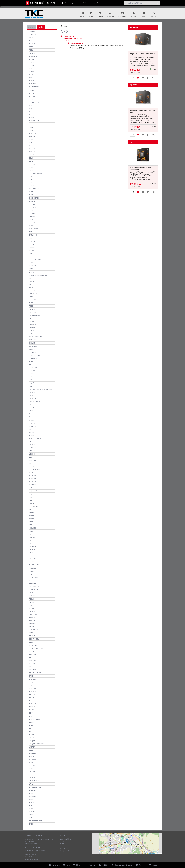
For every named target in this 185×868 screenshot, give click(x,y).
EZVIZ (31, 297)
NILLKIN (32, 519)
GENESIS (32, 328)
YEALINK (32, 809)
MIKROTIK (33, 485)
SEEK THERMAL (34, 639)
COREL (31, 210)
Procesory (72, 41)
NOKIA (31, 525)
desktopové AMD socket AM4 (81, 46)
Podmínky (144, 14)
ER (30, 278)
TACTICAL (32, 694)
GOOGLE (32, 349)
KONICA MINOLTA (35, 439)
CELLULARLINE (34, 189)
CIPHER (32, 192)
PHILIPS (32, 556)
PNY (30, 574)
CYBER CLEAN (34, 229)
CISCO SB (32, 201)
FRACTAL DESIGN (35, 315)
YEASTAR (32, 812)
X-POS (31, 806)
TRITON (32, 728)
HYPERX (32, 374)
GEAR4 (31, 321)
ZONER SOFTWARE (35, 821)
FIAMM (32, 303)
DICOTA (32, 244)
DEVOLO (32, 241)
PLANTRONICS (34, 565)
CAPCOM (32, 180)
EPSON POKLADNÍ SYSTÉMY (38, 275)
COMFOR (32, 204)
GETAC (31, 334)
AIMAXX (32, 72)
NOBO (31, 522)
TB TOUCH (33, 707)
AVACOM (32, 136)
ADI (30, 68)
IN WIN (32, 386)
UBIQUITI (32, 741)
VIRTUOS (32, 765)
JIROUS (32, 420)
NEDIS (31, 509)
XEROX (31, 799)
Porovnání (111, 14)
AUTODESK (33, 133)
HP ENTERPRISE (34, 368)
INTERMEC (33, 398)
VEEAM (32, 750)
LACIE (31, 442)
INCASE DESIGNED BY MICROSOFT (40, 389)
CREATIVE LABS (34, 216)
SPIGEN (32, 676)
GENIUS (32, 331)
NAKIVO (32, 497)
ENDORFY (32, 266)
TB (30, 701)
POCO (31, 580)
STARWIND (33, 679)
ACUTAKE (32, 59)
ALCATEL (32, 81)
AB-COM (32, 44)
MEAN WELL (33, 476)
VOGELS (32, 775)
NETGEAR (32, 513)
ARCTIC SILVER (34, 121)
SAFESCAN (33, 608)
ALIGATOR (33, 84)
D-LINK (31, 247)
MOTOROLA (33, 491)
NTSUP (31, 531)
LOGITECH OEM (34, 469)
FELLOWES (33, 300)
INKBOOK (32, 392)
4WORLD (32, 38)
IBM (30, 377)
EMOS (31, 263)
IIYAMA (32, 383)
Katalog (83, 14)
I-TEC (31, 411)
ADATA (31, 62)
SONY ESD (32, 670)
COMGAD (32, 207)
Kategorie (32, 27)
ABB (30, 41)
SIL (30, 658)
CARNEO (32, 183)
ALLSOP (32, 90)
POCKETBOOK (34, 577)
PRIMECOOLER (34, 590)
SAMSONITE (33, 614)
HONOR (32, 361)
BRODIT (32, 167)
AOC (31, 106)
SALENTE (32, 611)
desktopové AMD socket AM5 (103, 46)
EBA (30, 254)
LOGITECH (33, 466)
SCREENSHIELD (34, 630)
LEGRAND (32, 451)
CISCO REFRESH (34, 198)
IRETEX (31, 408)
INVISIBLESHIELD (35, 402)
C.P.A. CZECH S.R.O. (36, 173)
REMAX (32, 602)
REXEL (31, 605)
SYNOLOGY (33, 688)
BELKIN (32, 158)
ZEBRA (31, 818)
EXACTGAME (33, 294)
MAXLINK (32, 473)
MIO (31, 488)
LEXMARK (32, 460)
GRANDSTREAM (34, 355)
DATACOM (33, 232)
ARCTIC (32, 118)
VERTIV (32, 756)
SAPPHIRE (32, 624)
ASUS (31, 127)
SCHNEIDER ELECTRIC (36, 648)
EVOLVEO (32, 291)
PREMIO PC (33, 584)
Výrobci (41, 27)
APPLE (31, 115)
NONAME (32, 528)
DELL (31, 238)
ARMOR (32, 124)
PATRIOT (32, 553)
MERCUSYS (33, 479)
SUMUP (32, 682)
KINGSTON (33, 429)
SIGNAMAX (33, 654)
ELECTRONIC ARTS (35, 260)
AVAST (31, 139)
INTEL (31, 395)
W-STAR (32, 793)
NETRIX (32, 516)
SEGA (31, 642)
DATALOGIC (33, 235)
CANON (32, 176)
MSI (30, 494)
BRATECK (32, 164)
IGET (31, 380)
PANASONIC (33, 550)
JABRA (31, 414)
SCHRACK (32, 651)
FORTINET (32, 312)
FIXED (31, 306)
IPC (30, 405)
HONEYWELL (33, 358)
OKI (30, 543)
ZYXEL (31, 824)
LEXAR (31, 457)
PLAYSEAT (32, 571)
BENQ (31, 161)
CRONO (32, 220)
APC (30, 112)
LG (30, 463)
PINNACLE (33, 559)
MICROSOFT (33, 482)
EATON (31, 250)
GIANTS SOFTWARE (36, 337)
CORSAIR (32, 213)
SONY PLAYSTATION (36, 673)
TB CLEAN (32, 704)
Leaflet (149, 853)
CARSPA (32, 186)
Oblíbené (100, 14)
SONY (31, 667)
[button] (127, 841)
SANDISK (32, 621)
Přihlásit (86, 3)
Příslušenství (122, 14)
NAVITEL (32, 503)
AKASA (31, 78)
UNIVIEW (32, 747)
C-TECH (32, 226)
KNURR (32, 432)
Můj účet (134, 14)
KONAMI (32, 436)
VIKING (32, 762)
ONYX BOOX (33, 546)
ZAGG (31, 815)
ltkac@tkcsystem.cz (66, 851)
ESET (31, 284)
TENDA (31, 710)
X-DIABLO (32, 796)
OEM (31, 540)
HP (30, 365)
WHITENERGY (34, 790)
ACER (31, 50)
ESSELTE (32, 288)
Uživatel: (70, 3)
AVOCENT (32, 149)
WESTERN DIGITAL (35, 787)
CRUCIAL (32, 223)
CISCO (31, 195)
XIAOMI (32, 802)
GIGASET (32, 343)
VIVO (31, 769)
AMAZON (32, 96)
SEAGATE (32, 636)
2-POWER (32, 35)
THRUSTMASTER (35, 719)
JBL (30, 417)
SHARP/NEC (33, 645)
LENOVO (32, 454)
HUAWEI (32, 371)
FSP (30, 318)
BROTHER (32, 170)
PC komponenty (70, 36)
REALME (32, 596)
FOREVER (32, 309)
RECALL (32, 599)
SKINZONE (33, 661)
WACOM (32, 778)
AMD (31, 99)
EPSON (31, 272)
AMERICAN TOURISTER (37, 102)
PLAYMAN (32, 568)
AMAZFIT (32, 93)
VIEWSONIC (33, 759)
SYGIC (31, 685)
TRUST (31, 732)
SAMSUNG (33, 617)
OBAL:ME (32, 537)
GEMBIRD (32, 324)
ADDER (32, 65)
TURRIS (32, 735)
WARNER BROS (34, 781)
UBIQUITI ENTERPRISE (36, 744)
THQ (31, 716)
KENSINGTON (34, 426)
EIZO (31, 257)
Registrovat (99, 3)
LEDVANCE (33, 448)
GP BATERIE (33, 352)
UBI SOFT (32, 738)
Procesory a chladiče (74, 39)
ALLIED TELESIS (34, 87)
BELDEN (32, 155)
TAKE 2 (31, 698)
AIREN (31, 75)
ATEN (31, 130)
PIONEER (32, 562)
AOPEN (32, 109)
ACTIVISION (33, 56)
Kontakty (154, 14)
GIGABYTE (33, 340)
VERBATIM (33, 753)
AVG (31, 146)
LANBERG (32, 445)
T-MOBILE (32, 722)
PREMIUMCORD (35, 587)
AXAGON (32, 152)
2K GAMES (33, 32)
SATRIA (31, 627)
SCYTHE (32, 633)
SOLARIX (32, 664)
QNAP (31, 593)
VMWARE (32, 772)
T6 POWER (33, 691)
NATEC (31, 500)
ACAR (31, 47)
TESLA (31, 713)
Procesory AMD (77, 43)
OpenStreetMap (155, 853)
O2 (30, 534)
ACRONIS (32, 53)
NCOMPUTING (34, 506)
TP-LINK (32, 725)
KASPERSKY (33, 423)
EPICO (31, 269)
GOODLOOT (33, 346)
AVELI (31, 143)
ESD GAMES (33, 281)
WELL (31, 784)
